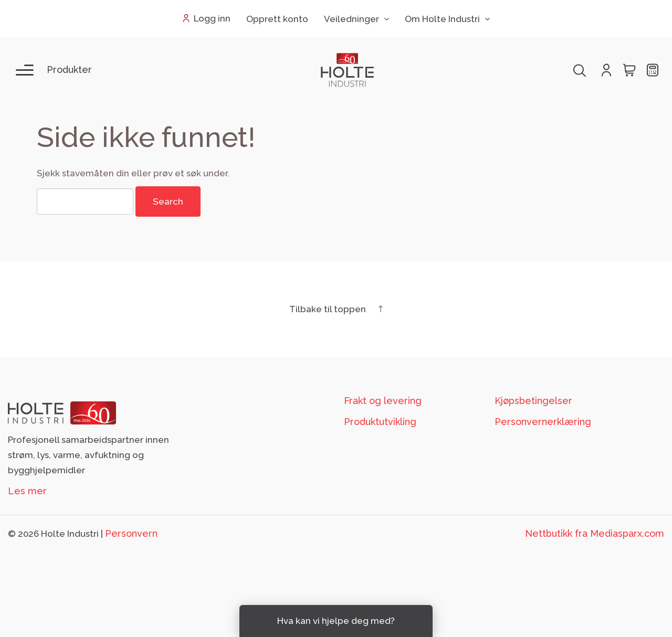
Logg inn (212, 18)
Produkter (69, 70)
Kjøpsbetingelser (533, 401)
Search (168, 201)
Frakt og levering (383, 401)
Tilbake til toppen (336, 309)
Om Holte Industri (442, 19)
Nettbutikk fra (595, 533)
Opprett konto (277, 19)
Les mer (27, 491)
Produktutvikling (380, 422)
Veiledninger (351, 19)
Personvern (131, 533)
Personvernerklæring (543, 422)
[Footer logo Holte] (62, 412)
